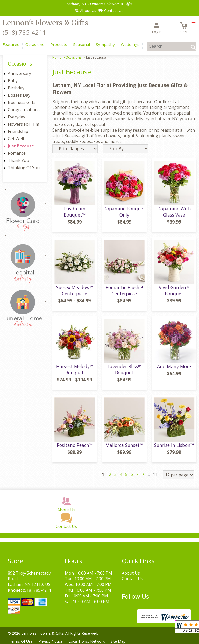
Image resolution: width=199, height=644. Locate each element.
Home (57, 57)
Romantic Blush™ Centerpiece (124, 290)
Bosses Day (19, 95)
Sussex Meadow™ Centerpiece (75, 290)
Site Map (119, 641)
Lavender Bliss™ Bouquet (124, 369)
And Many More (174, 366)
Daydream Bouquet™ (74, 212)
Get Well (16, 139)
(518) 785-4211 (24, 32)
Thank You (18, 160)
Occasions (74, 57)
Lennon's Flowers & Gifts (45, 23)
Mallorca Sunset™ (124, 445)
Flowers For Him (23, 124)
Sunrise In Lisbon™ (174, 445)
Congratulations (24, 110)
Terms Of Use (21, 641)
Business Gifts (22, 102)
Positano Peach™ (75, 445)
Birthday (16, 88)
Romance (17, 153)
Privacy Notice (51, 641)
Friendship (18, 131)
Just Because (21, 146)
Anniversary (19, 73)
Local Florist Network (87, 641)
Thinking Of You (24, 168)
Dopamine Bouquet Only (124, 212)
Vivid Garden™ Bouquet (174, 290)
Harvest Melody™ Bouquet (75, 369)
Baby (13, 81)
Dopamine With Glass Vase (174, 212)
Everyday (16, 117)
